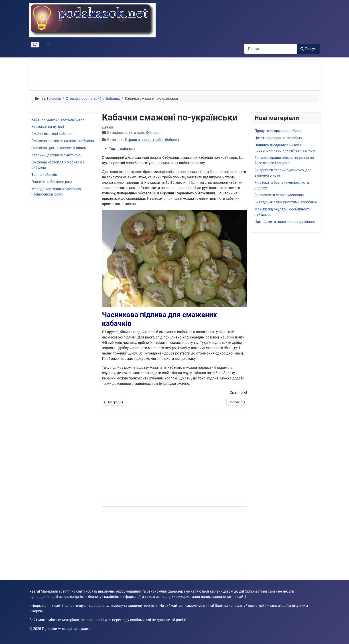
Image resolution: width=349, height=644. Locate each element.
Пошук (308, 49)
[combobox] (271, 49)
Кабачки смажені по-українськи (58, 119)
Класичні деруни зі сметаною (56, 155)
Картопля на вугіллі (48, 127)
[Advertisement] (112, 73)
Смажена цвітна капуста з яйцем (59, 148)
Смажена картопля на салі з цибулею (63, 141)
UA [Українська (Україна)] (35, 45)
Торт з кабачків (44, 175)
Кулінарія (154, 133)
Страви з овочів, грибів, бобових (152, 140)
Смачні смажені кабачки (52, 134)
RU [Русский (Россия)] (48, 45)
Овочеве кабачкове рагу (52, 182)
